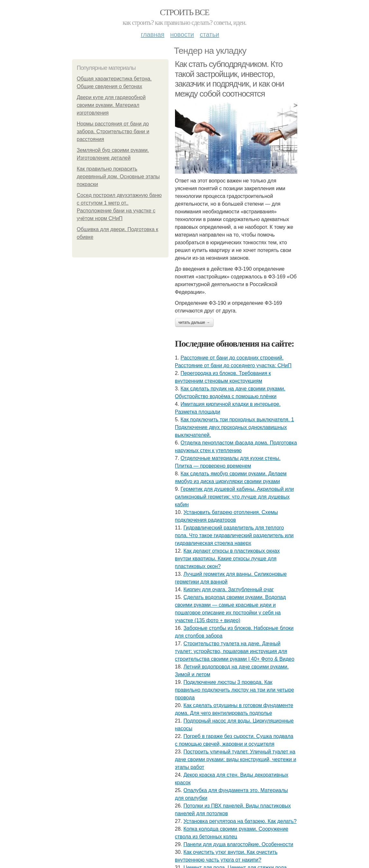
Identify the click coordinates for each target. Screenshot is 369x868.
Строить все (184, 12)
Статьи (209, 34)
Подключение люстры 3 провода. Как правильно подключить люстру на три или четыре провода (235, 690)
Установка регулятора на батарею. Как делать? (240, 821)
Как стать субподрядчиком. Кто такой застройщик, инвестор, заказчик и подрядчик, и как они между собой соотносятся (230, 79)
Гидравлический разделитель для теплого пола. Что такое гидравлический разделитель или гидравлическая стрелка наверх (234, 535)
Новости (182, 34)
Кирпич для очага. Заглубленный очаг (229, 589)
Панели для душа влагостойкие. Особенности (238, 844)
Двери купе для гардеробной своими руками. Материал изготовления (111, 105)
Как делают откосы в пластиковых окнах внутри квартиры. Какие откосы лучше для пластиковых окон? (227, 559)
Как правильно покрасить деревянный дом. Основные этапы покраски (118, 177)
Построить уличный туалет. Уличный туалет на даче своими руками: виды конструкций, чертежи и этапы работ (236, 759)
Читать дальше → (194, 322)
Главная (153, 34)
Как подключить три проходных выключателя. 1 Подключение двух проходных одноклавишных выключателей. (235, 427)
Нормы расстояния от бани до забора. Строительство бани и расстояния (113, 131)
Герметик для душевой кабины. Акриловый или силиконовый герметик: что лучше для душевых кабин (235, 497)
